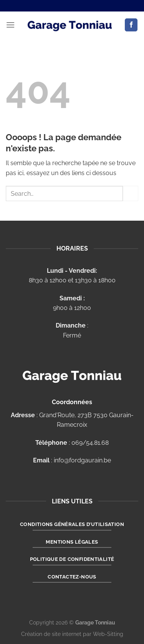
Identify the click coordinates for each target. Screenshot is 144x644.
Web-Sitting (108, 634)
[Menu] (10, 25)
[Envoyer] (131, 193)
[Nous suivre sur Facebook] (131, 25)
